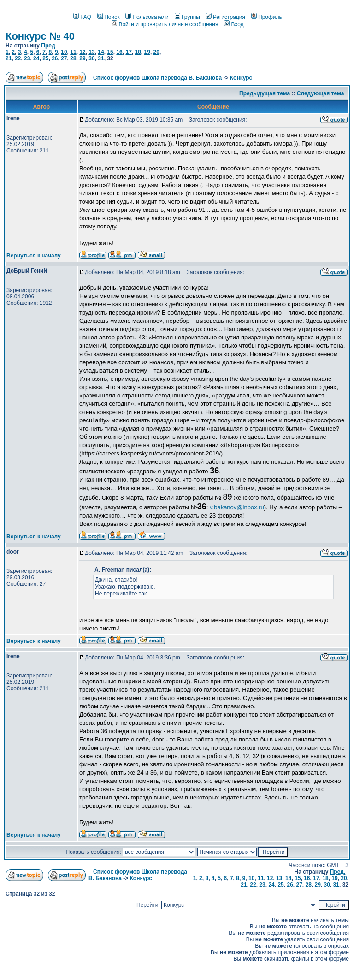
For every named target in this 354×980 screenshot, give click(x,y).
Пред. (49, 46)
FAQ (82, 17)
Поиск (108, 17)
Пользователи (147, 17)
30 (91, 58)
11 (73, 52)
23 (27, 58)
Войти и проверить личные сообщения (165, 24)
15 (110, 52)
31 (101, 58)
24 (36, 58)
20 (156, 52)
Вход (234, 24)
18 (138, 52)
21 (9, 58)
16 (119, 52)
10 (64, 52)
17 (128, 52)
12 (82, 52)
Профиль (267, 17)
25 (45, 58)
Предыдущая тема (265, 93)
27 (64, 58)
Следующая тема (321, 93)
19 (147, 52)
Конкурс (241, 78)
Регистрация (226, 17)
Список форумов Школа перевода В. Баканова (157, 78)
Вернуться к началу (34, 256)
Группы (187, 17)
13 (91, 52)
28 (73, 58)
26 (55, 58)
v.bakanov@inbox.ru (237, 507)
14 (101, 52)
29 (82, 58)
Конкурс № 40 (40, 36)
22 (18, 58)
